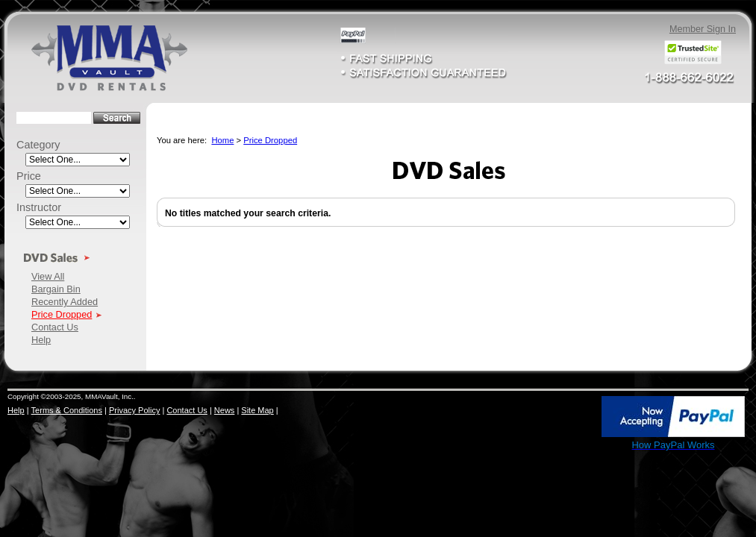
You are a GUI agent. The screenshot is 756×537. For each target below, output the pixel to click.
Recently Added (65, 302)
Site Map (257, 410)
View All (48, 276)
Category (38, 145)
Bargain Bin (56, 289)
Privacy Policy (134, 410)
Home (222, 140)
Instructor (39, 207)
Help (41, 340)
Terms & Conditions (67, 410)
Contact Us (55, 327)
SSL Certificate (568, 448)
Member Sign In (703, 29)
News (225, 410)
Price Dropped (62, 314)
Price (29, 176)
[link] (568, 418)
